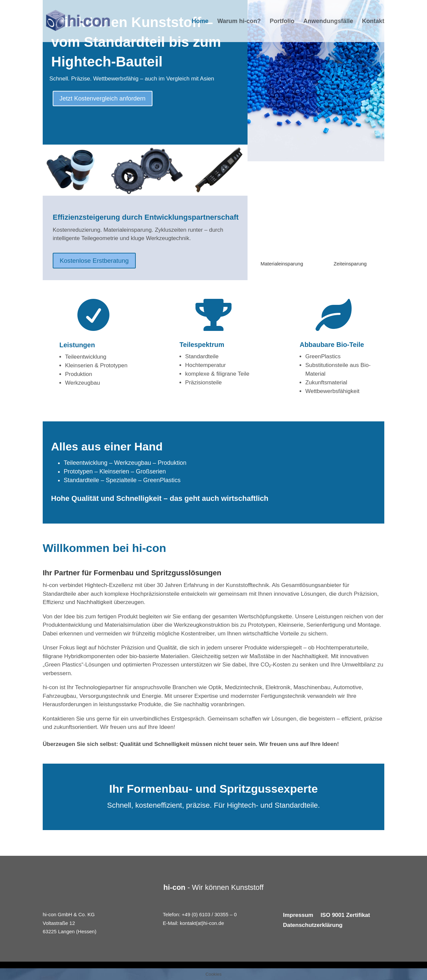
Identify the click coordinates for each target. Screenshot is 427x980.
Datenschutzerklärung (313, 926)
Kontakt (373, 22)
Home (200, 22)
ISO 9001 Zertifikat (345, 916)
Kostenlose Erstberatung (97, 261)
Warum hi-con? (239, 22)
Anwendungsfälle (328, 22)
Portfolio (282, 22)
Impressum (298, 916)
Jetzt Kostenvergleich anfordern (107, 99)
